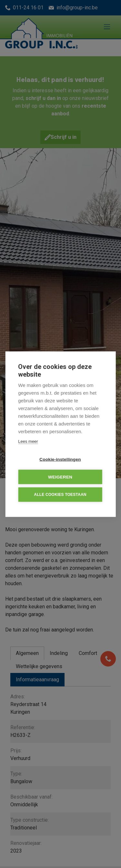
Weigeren (60, 477)
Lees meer (28, 441)
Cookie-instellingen (60, 459)
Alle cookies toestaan (60, 495)
